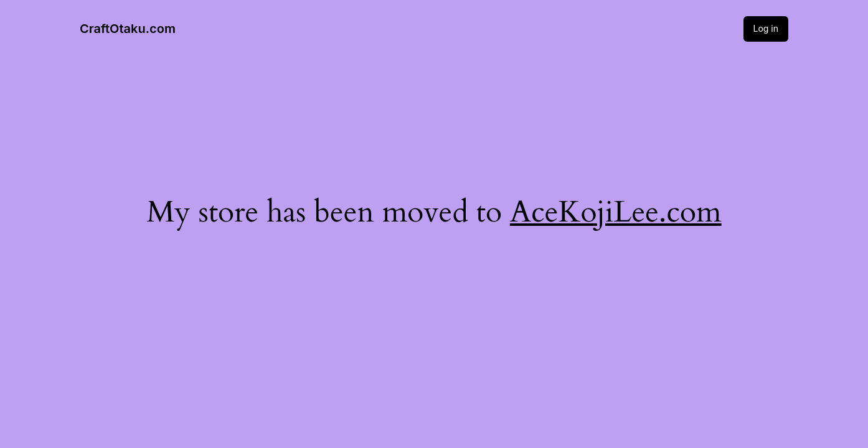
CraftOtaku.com (128, 29)
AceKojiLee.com (616, 212)
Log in (766, 28)
